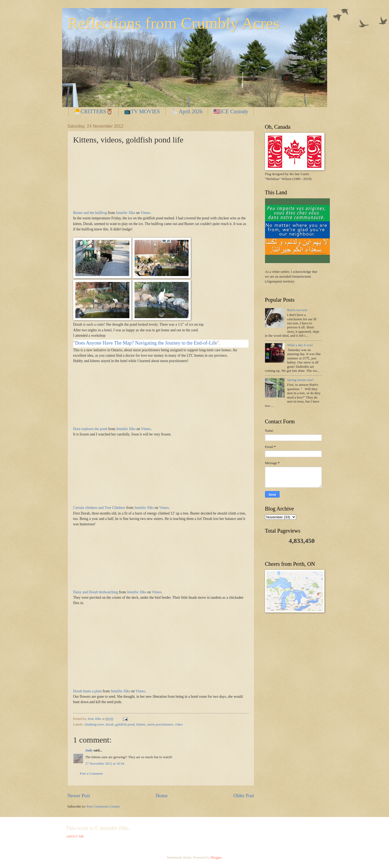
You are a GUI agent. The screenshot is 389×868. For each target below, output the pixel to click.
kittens (141, 724)
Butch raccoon (297, 310)
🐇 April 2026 (187, 111)
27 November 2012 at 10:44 (105, 764)
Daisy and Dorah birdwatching (96, 592)
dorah (110, 724)
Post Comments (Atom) (103, 806)
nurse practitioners (160, 724)
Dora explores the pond (90, 429)
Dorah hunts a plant (88, 691)
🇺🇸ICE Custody (231, 111)
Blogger (216, 857)
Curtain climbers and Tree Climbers (99, 508)
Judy (89, 750)
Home (162, 796)
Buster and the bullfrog (90, 213)
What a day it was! (300, 345)
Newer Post (79, 796)
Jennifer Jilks (126, 213)
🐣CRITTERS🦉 (93, 111)
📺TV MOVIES (142, 111)
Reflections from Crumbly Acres (174, 23)
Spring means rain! (300, 380)
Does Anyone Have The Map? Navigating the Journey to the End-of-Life (146, 343)
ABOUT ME (75, 836)
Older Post (244, 796)
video (179, 724)
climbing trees (94, 724)
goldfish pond (125, 724)
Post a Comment (91, 774)
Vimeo (145, 213)
